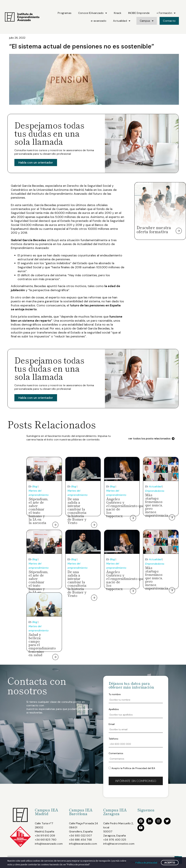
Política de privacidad (146, 863)
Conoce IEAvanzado (93, 13)
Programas (65, 13)
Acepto (170, 863)
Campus (147, 21)
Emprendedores (155, 491)
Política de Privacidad (135, 768)
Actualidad (122, 21)
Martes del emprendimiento (39, 493)
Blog (35, 487)
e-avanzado (99, 21)
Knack (118, 13)
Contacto (169, 21)
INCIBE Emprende (139, 13)
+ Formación (166, 13)
